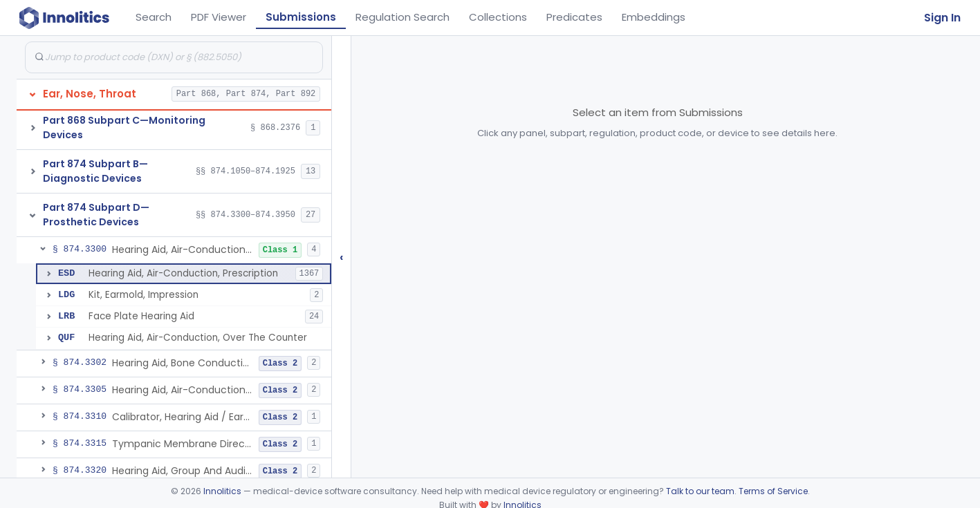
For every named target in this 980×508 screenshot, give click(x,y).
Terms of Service (773, 491)
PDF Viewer (219, 17)
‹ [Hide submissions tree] (342, 257)
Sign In (942, 18)
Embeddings (654, 17)
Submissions (301, 17)
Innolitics (222, 491)
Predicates (574, 17)
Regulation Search (403, 17)
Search (154, 17)
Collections (498, 17)
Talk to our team (700, 491)
